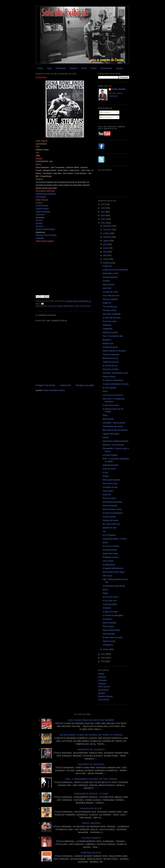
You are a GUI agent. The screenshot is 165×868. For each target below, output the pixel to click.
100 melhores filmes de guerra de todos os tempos (91, 735)
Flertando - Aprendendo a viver (115, 373)
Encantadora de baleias (112, 502)
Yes (104, 531)
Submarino (40, 215)
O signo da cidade (110, 612)
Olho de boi (107, 576)
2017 (103, 204)
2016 (103, 208)
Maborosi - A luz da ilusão (113, 445)
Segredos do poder (110, 465)
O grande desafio (110, 550)
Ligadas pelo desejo (111, 434)
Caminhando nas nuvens (113, 426)
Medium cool (108, 343)
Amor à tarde (108, 561)
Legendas (40, 238)
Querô (105, 542)
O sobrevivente (109, 565)
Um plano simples (110, 455)
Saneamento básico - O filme (115, 539)
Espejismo (107, 340)
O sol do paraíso (109, 388)
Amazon (39, 203)
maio (105, 252)
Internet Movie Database (46, 194)
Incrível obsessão (110, 506)
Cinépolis (102, 683)
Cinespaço (102, 680)
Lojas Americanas (43, 212)
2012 (103, 223)
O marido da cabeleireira (113, 380)
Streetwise (107, 325)
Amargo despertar (110, 277)
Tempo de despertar (111, 354)
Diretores (73, 68)
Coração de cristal (110, 292)
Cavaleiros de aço (91, 808)
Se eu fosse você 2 (110, 597)
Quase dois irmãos (110, 554)
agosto (106, 241)
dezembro (108, 226)
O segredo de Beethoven (113, 568)
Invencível (107, 495)
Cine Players (41, 197)
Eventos (119, 68)
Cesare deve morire (111, 405)
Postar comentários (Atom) (54, 390)
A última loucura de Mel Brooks (115, 270)
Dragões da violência (91, 764)
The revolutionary (110, 307)
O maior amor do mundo (113, 637)
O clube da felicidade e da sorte (116, 384)
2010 (103, 658)
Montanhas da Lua (110, 358)
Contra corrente (109, 517)
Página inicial (65, 385)
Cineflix (101, 674)
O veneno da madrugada (113, 615)
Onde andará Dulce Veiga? (114, 572)
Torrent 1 (39, 220)
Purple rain (107, 266)
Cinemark (102, 677)
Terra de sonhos (109, 498)
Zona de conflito (109, 469)
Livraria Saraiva (42, 209)
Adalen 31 (107, 303)
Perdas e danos (109, 377)
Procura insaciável (110, 299)
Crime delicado (109, 634)
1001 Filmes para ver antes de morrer (91, 720)
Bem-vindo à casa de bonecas (115, 430)
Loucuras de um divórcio (113, 395)
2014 (103, 215)
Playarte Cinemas (105, 696)
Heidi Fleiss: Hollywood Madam (115, 441)
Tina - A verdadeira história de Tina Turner (91, 779)
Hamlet (106, 437)
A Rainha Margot (91, 838)
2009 (103, 661)
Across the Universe (111, 546)
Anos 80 (52, 306)
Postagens (105, 112)
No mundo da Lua (110, 366)
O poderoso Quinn (110, 347)
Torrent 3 (39, 226)
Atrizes (94, 68)
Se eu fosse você (110, 601)
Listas (49, 68)
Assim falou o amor (110, 273)
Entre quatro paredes (111, 480)
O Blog (40, 68)
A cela (105, 472)
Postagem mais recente (45, 385)
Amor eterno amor (110, 483)
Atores (84, 68)
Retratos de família (110, 520)
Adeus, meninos (91, 823)
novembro (108, 230)
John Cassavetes (82, 306)
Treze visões (108, 491)
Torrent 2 (39, 223)
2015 (103, 212)
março (106, 259)
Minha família (108, 419)
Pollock (106, 476)
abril (105, 255)
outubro (107, 233)
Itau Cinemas (104, 690)
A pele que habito (110, 604)
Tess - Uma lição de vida (113, 336)
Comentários (106, 117)
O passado (107, 619)
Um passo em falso (110, 369)
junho (106, 248)
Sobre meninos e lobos (112, 509)
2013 (103, 219)
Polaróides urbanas (111, 557)
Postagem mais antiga (85, 385)
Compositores (106, 68)
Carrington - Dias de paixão (114, 423)
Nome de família (109, 623)
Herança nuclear (109, 310)
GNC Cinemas (104, 687)
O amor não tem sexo (111, 318)
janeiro (106, 649)
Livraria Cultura (42, 206)
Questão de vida (109, 528)
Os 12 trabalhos (109, 535)
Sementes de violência (91, 750)
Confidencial (108, 645)
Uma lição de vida (110, 487)
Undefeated (107, 329)
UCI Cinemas (104, 700)
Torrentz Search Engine (45, 229)
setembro (107, 237)
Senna (105, 590)
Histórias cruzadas (110, 332)
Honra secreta (108, 284)
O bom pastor (108, 626)
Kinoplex (102, 693)
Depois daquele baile (111, 630)
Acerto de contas (110, 321)
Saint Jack (107, 288)
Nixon (105, 415)
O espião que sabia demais (114, 586)
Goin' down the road (111, 295)
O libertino (107, 608)
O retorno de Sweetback (113, 513)
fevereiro (107, 263)
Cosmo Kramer (119, 89)
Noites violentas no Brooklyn (114, 351)
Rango (105, 593)
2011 (103, 654)
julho (105, 244)
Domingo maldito (91, 853)
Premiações (61, 68)
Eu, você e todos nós (111, 524)
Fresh (105, 391)
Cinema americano (65, 306)
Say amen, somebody (112, 314)
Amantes (41, 77)
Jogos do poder (109, 641)
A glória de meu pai (110, 362)
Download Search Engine (46, 235)
